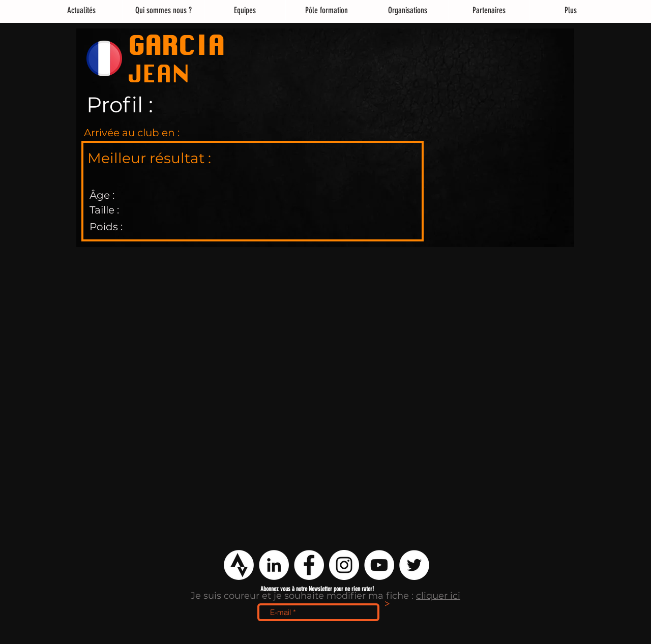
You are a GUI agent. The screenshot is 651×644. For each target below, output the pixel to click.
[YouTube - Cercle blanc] (379, 565)
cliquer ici (438, 596)
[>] (387, 604)
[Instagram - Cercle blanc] (344, 565)
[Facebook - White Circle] (309, 565)
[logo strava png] (239, 565)
